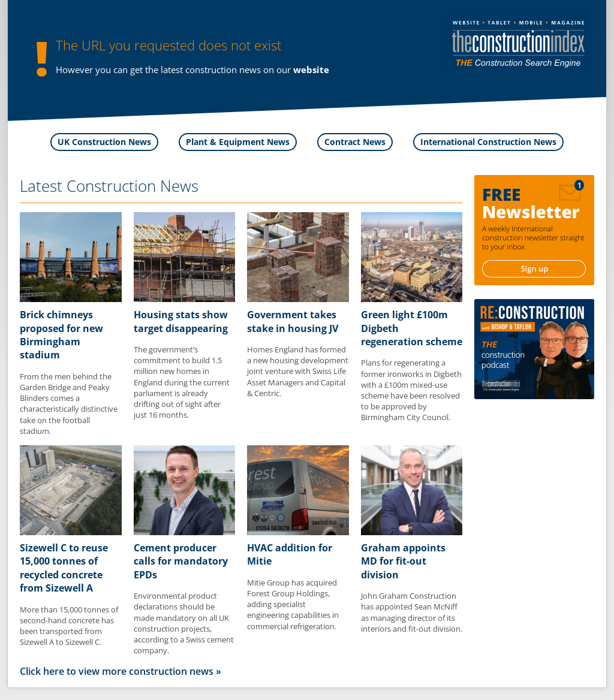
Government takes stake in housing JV (293, 321)
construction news (223, 70)
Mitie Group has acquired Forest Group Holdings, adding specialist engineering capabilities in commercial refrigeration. (293, 604)
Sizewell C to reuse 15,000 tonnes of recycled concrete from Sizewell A (64, 568)
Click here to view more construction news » (121, 671)
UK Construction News (104, 142)
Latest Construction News (109, 186)
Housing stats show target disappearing (181, 321)
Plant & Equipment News (238, 142)
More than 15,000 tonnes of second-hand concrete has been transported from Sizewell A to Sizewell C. (69, 626)
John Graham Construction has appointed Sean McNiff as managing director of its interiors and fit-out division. (412, 612)
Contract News (355, 142)
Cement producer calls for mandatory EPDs (181, 561)
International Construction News (488, 142)
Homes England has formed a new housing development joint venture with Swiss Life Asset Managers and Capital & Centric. (298, 371)
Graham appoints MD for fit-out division (403, 561)
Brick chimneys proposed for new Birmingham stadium (61, 335)
